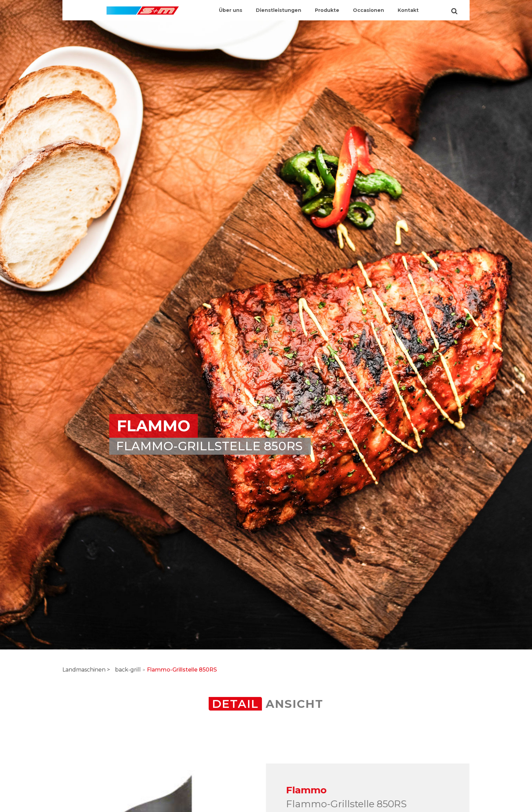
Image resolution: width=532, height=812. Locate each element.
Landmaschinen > (86, 670)
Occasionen (368, 10)
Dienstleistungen (279, 10)
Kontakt (408, 10)
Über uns (231, 10)
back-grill (128, 670)
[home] (143, 7)
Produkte (327, 10)
